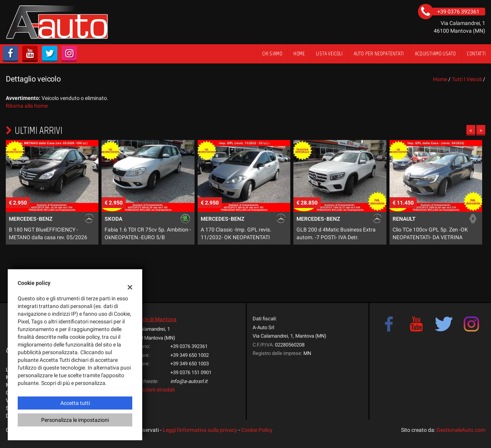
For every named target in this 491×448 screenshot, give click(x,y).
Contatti (476, 54)
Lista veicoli (329, 54)
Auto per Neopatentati (379, 54)
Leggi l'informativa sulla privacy (200, 430)
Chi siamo (272, 54)
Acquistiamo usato (435, 54)
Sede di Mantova (157, 319)
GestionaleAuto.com (461, 430)
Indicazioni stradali (152, 390)
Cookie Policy (257, 430)
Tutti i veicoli (467, 79)
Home (299, 54)
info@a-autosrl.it (189, 381)
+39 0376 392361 (189, 346)
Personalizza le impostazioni (75, 420)
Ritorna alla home (27, 106)
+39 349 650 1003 (190, 364)
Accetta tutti (75, 403)
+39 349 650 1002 (190, 355)
